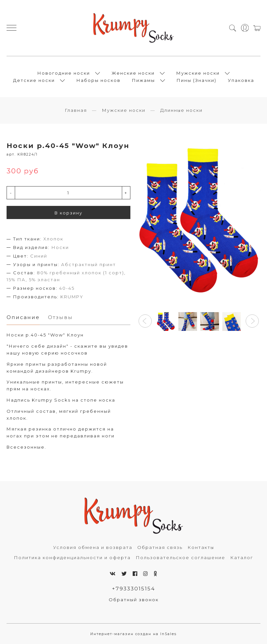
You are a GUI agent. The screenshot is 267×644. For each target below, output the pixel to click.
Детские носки (34, 80)
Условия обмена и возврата (93, 547)
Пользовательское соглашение (180, 557)
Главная (76, 110)
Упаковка (241, 80)
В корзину (68, 213)
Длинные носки (181, 110)
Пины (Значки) (197, 80)
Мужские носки (198, 73)
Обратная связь (160, 547)
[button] (145, 321)
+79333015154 (133, 589)
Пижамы (144, 80)
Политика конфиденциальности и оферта (72, 557)
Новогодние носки (64, 73)
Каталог (242, 557)
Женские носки (133, 73)
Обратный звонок (134, 600)
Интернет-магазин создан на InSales (133, 634)
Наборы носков (99, 80)
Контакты (201, 547)
